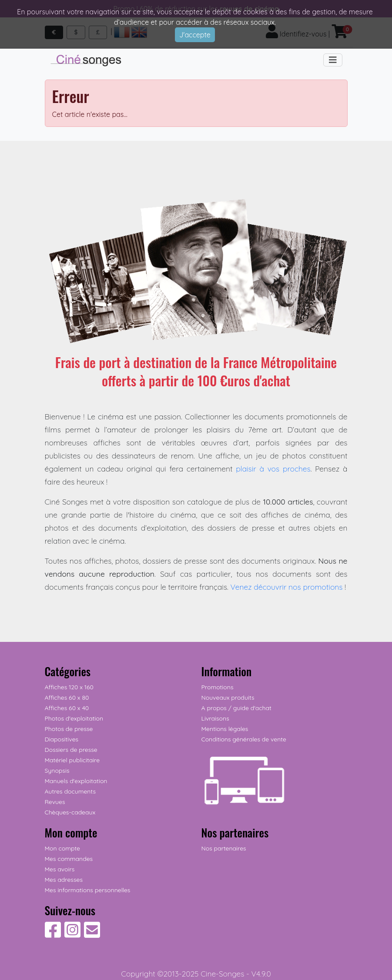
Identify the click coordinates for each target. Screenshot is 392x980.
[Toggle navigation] (333, 60)
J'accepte (195, 35)
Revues (55, 802)
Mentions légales (225, 729)
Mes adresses (64, 880)
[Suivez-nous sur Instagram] (72, 934)
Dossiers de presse (71, 750)
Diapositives (62, 739)
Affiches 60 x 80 (67, 698)
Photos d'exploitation (74, 718)
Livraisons (215, 718)
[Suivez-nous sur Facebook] (53, 934)
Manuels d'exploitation (76, 781)
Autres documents (70, 791)
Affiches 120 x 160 (69, 687)
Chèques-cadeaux (70, 812)
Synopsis (57, 771)
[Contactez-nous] (92, 934)
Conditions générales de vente (244, 739)
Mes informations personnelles (88, 890)
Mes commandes (69, 859)
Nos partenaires (224, 848)
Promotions (218, 687)
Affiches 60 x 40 (67, 708)
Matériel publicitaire (72, 760)
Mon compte (63, 848)
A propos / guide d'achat (236, 708)
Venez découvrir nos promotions (287, 587)
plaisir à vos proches (273, 468)
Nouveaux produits (228, 698)
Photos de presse (69, 729)
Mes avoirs (60, 869)
